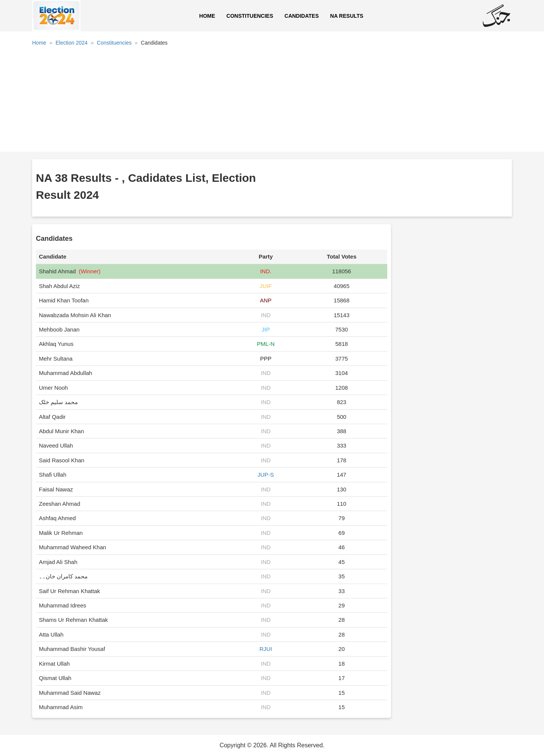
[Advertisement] (272, 102)
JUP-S (266, 475)
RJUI (266, 649)
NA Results (347, 16)
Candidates (302, 16)
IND (266, 315)
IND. (266, 271)
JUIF (266, 286)
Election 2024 (72, 43)
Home (207, 16)
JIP (266, 329)
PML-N (266, 344)
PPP (266, 359)
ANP (266, 300)
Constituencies (250, 16)
